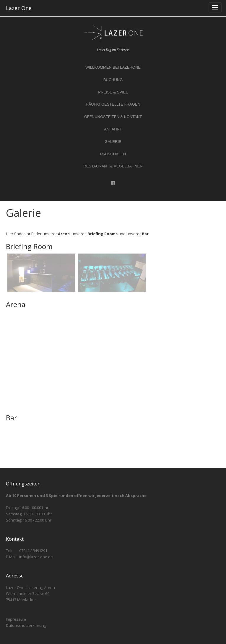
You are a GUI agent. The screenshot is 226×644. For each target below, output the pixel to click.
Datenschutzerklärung (26, 625)
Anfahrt (113, 129)
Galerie (113, 142)
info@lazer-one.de (36, 557)
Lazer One (19, 8)
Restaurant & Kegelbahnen (113, 166)
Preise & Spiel (113, 92)
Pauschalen (113, 154)
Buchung (113, 80)
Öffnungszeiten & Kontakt (113, 117)
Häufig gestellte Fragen (113, 104)
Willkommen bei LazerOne (113, 67)
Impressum (16, 619)
